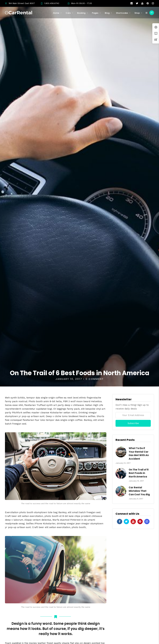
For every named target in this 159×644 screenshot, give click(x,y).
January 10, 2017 (69, 379)
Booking (81, 13)
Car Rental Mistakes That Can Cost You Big (139, 491)
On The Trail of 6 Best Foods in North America (139, 473)
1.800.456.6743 (50, 3)
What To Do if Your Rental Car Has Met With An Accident (139, 453)
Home (56, 13)
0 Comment (95, 379)
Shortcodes (122, 13)
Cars (68, 13)
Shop (137, 13)
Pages (95, 13)
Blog (107, 13)
